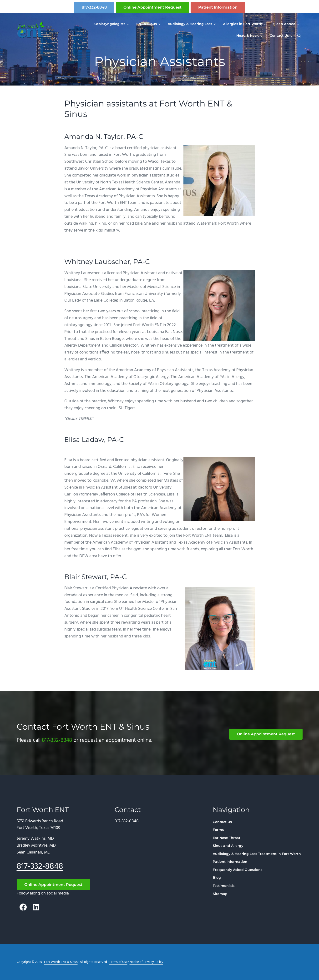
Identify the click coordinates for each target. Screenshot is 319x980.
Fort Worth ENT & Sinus (61, 962)
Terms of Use (118, 962)
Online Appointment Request (152, 7)
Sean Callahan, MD (34, 852)
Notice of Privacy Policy (146, 962)
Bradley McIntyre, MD (36, 846)
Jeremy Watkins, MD (35, 839)
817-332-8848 (94, 7)
